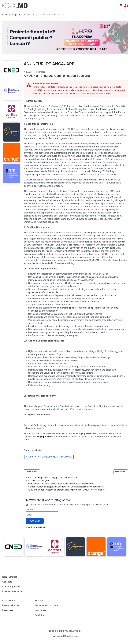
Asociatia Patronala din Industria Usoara (49, 457)
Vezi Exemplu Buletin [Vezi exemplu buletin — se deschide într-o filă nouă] (37, 527)
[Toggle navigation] (121, 5)
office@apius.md (42, 437)
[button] (126, 6)
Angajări (28, 72)
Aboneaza (35, 521)
